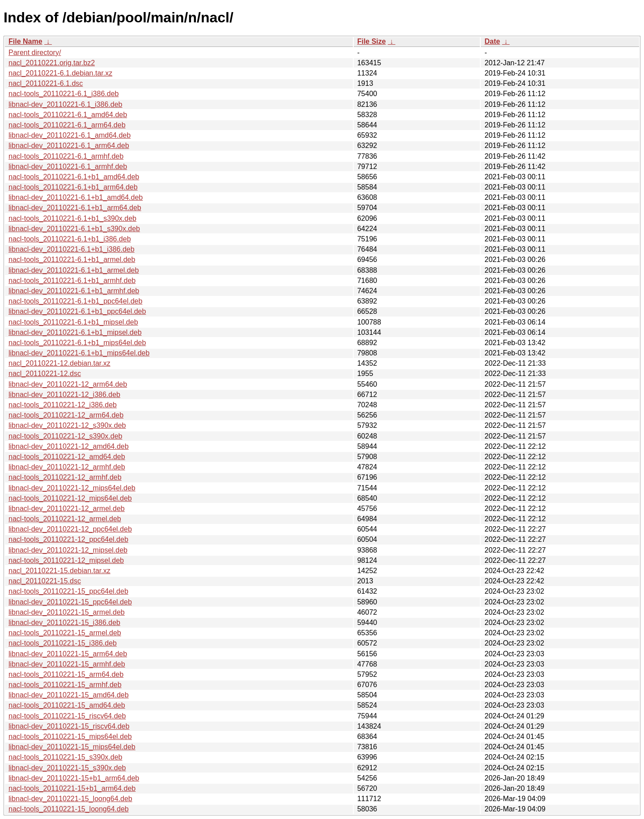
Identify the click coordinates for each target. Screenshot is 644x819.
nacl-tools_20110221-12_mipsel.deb (66, 560)
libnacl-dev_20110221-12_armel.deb (67, 509)
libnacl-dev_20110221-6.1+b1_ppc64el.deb (77, 311)
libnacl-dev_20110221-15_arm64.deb (68, 654)
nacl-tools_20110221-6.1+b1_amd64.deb (74, 177)
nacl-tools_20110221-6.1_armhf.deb (66, 156)
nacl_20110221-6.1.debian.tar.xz (60, 73)
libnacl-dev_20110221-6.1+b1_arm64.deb (75, 208)
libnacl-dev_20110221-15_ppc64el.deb (70, 602)
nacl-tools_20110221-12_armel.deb (65, 519)
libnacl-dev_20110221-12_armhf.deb (67, 467)
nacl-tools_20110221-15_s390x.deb (65, 757)
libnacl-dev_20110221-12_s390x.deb (67, 425)
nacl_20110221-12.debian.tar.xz (59, 363)
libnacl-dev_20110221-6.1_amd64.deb (70, 135)
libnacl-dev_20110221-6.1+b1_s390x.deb (74, 229)
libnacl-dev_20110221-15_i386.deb (64, 623)
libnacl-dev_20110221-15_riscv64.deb (69, 726)
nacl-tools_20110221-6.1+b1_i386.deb (70, 239)
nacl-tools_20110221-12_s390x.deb (65, 436)
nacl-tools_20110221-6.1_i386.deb (64, 94)
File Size (372, 41)
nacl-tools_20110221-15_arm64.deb (66, 674)
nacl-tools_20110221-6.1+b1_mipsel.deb (73, 322)
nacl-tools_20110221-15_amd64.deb (67, 705)
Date (492, 41)
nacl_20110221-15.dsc (45, 581)
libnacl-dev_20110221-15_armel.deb (67, 612)
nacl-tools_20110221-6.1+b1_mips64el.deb (77, 343)
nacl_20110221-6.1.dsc (46, 83)
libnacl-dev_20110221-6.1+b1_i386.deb (72, 249)
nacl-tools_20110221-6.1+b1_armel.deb (72, 260)
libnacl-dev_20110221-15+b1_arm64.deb (74, 778)
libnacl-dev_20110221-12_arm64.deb (68, 384)
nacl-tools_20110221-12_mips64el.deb (70, 498)
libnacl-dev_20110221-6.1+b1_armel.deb (74, 270)
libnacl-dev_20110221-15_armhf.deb (67, 664)
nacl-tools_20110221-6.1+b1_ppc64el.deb (75, 301)
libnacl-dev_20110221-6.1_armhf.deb (68, 167)
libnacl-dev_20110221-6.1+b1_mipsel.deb (75, 332)
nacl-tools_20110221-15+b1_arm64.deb (72, 788)
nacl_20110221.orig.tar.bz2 (52, 63)
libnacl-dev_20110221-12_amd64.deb (69, 446)
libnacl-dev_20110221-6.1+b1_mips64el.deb (79, 353)
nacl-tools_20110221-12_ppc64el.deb (68, 539)
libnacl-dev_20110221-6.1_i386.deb (65, 104)
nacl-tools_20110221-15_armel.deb (65, 633)
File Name (25, 41)
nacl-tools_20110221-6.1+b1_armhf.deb (72, 281)
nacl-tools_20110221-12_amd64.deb (67, 457)
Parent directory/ (35, 53)
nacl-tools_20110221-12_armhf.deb (65, 477)
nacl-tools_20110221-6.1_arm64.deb (67, 125)
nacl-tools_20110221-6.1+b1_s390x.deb (72, 218)
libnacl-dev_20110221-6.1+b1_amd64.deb (76, 197)
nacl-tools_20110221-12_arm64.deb (66, 415)
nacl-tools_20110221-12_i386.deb (63, 405)
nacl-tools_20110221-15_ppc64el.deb (68, 591)
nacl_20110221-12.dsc (45, 374)
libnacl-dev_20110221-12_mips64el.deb (72, 488)
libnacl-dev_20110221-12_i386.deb (64, 395)
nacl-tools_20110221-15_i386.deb (63, 643)
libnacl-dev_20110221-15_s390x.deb (67, 768)
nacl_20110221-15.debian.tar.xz (59, 571)
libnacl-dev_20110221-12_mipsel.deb (68, 550)
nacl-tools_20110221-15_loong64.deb (69, 809)
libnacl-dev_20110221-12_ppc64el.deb (70, 529)
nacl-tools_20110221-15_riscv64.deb (67, 716)
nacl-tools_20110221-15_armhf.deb (65, 685)
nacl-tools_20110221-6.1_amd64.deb (68, 115)
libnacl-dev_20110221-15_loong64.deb (70, 799)
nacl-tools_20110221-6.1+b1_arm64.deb (73, 187)
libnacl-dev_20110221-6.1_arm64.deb (69, 146)
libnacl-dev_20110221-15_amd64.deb (69, 695)
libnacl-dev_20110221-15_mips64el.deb (72, 747)
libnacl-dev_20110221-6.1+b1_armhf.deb (74, 291)
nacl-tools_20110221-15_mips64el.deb (70, 737)
